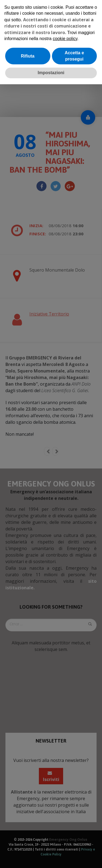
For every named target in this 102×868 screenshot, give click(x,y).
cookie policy (65, 39)
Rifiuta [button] (28, 56)
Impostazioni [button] (51, 73)
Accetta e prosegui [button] (74, 56)
